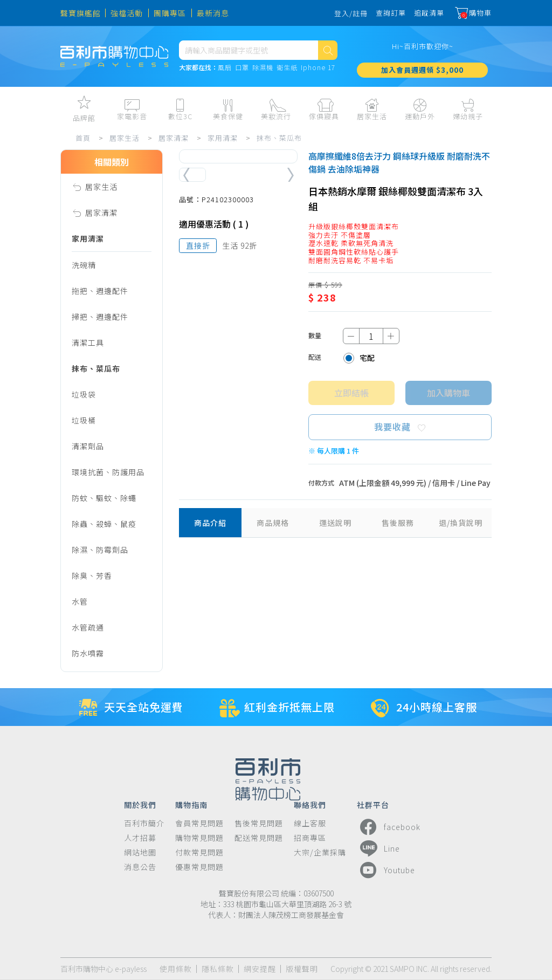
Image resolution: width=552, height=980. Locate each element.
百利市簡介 (144, 823)
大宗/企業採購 (320, 852)
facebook (389, 827)
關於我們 (140, 804)
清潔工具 (88, 342)
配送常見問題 (259, 838)
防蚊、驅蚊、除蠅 (104, 498)
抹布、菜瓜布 (279, 138)
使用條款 (176, 969)
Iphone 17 (318, 68)
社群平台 (373, 804)
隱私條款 (218, 969)
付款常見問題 (199, 852)
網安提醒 (260, 969)
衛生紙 (287, 68)
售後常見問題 (259, 823)
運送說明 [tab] (335, 523)
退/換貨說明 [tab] (461, 523)
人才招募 (140, 838)
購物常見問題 (199, 838)
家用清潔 (223, 138)
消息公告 (140, 867)
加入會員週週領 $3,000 (422, 70)
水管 (80, 601)
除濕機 (263, 68)
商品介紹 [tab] (210, 523)
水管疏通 (88, 627)
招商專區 (310, 838)
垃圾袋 (84, 394)
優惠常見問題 (199, 867)
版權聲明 (302, 969)
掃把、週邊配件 (100, 317)
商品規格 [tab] (273, 523)
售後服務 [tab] (398, 523)
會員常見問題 (199, 823)
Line (378, 848)
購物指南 (191, 804)
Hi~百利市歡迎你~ (423, 46)
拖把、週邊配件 (100, 291)
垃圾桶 (84, 420)
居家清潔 (174, 138)
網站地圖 (140, 852)
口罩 (242, 68)
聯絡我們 (310, 804)
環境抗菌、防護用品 (108, 472)
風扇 (225, 68)
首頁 (83, 138)
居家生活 (125, 138)
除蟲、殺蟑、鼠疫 (104, 524)
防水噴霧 (88, 653)
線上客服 (310, 823)
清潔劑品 (88, 446)
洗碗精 (84, 265)
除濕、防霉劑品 (100, 550)
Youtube (386, 870)
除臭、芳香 (92, 575)
